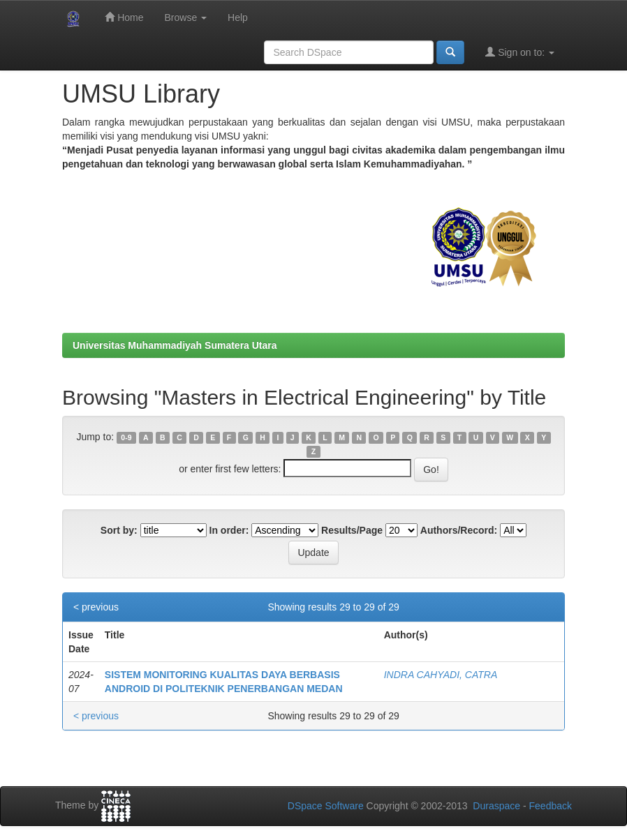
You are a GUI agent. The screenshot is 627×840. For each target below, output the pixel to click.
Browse (185, 17)
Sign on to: (520, 52)
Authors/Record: (459, 530)
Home (124, 17)
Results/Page (352, 530)
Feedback (551, 806)
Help (238, 17)
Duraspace (496, 806)
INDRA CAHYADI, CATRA (441, 675)
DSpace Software (326, 806)
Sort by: (119, 530)
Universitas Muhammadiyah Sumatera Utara (175, 345)
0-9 (126, 437)
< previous (96, 607)
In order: (229, 530)
